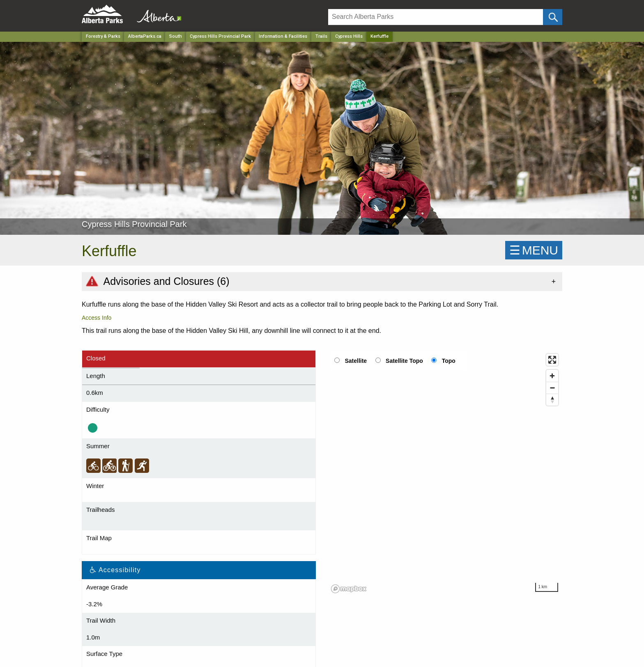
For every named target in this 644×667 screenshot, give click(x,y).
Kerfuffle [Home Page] (379, 36)
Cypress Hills (349, 36)
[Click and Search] (553, 17)
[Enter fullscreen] (552, 360)
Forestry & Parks (103, 36)
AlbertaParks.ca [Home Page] (145, 36)
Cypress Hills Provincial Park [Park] (220, 36)
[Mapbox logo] (349, 589)
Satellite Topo (404, 361)
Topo (449, 361)
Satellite (356, 361)
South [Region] (176, 36)
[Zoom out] (552, 388)
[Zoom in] (552, 376)
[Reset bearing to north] (552, 400)
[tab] (322, 281)
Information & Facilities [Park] (283, 36)
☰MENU (534, 250)
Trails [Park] (321, 36)
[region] (445, 473)
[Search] (436, 17)
